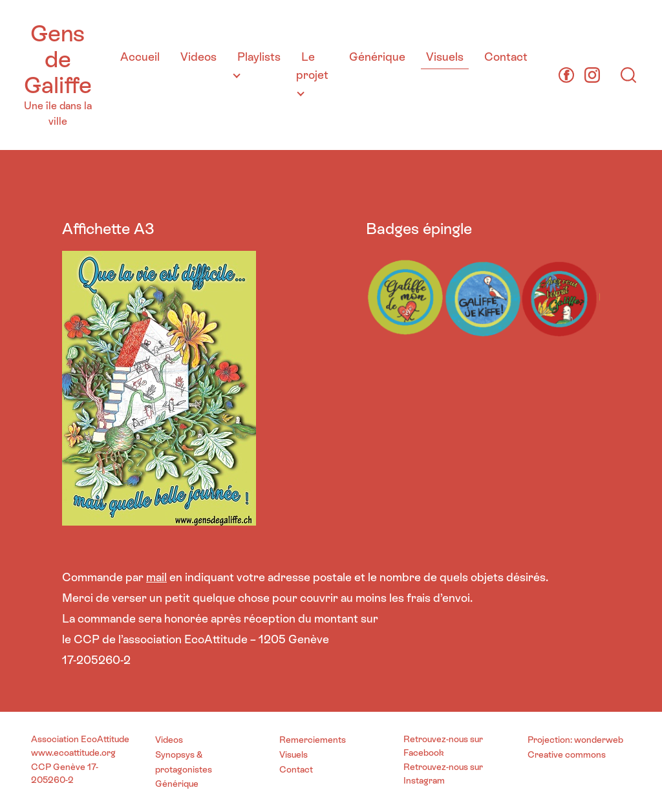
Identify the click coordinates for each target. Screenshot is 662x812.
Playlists (259, 57)
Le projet (312, 66)
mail (156, 577)
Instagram (424, 780)
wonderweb (599, 740)
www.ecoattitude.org (73, 753)
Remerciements (313, 740)
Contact (506, 57)
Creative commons (567, 754)
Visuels (445, 57)
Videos (198, 57)
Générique (377, 57)
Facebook (424, 753)
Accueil (140, 57)
